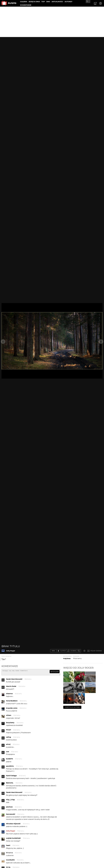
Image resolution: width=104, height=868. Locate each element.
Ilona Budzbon (12, 702)
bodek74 (9, 760)
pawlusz (9, 808)
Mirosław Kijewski (13, 825)
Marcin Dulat (11, 687)
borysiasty (10, 723)
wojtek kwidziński (13, 839)
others (9, 716)
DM (3, 681)
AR (3, 746)
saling (9, 738)
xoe (8, 752)
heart (8, 846)
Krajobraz (67, 658)
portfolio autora (72, 707)
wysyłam (55, 672)
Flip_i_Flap (10, 801)
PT (3, 732)
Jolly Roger (11, 651)
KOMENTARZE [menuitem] (26, 5)
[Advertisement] (52, 22)
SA (3, 739)
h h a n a (9, 854)
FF (3, 802)
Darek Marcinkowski (14, 680)
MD (3, 688)
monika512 (10, 861)
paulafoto (10, 767)
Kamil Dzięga (11, 776)
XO (3, 753)
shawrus (9, 694)
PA (3, 768)
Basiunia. (10, 784)
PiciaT (9, 731)
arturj (8, 745)
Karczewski (11, 815)
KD (3, 777)
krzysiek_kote (12, 709)
